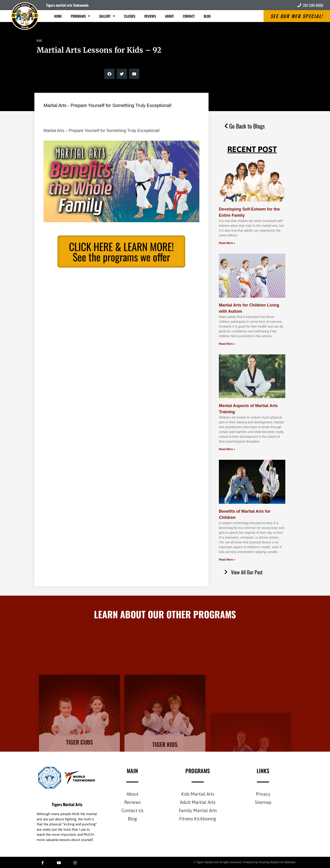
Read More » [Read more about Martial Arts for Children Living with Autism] (227, 344)
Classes (130, 16)
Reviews (150, 16)
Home (58, 16)
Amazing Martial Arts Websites (277, 862)
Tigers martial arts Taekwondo (67, 5)
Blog (207, 16)
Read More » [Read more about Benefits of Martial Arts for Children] (227, 560)
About (169, 16)
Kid (39, 40)
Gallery (107, 16)
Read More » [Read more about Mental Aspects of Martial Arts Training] (227, 449)
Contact (189, 16)
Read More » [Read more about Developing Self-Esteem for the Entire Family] (227, 243)
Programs (80, 16)
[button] (109, 74)
